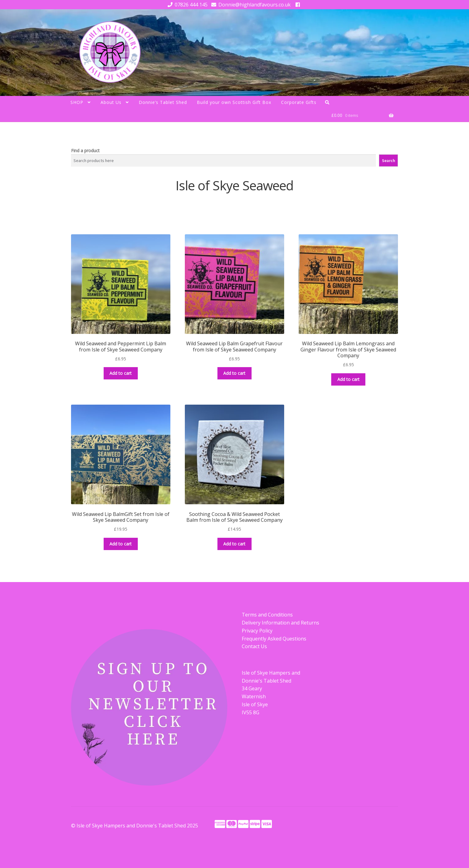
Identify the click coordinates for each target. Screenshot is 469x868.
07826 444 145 (187, 5)
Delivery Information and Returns (280, 623)
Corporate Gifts (299, 102)
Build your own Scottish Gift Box (234, 102)
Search (389, 161)
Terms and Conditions (267, 615)
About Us (111, 102)
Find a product (85, 151)
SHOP (77, 102)
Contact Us (254, 646)
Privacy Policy (257, 631)
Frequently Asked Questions (274, 639)
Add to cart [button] (121, 373)
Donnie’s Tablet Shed (163, 102)
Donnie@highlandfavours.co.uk (250, 5)
